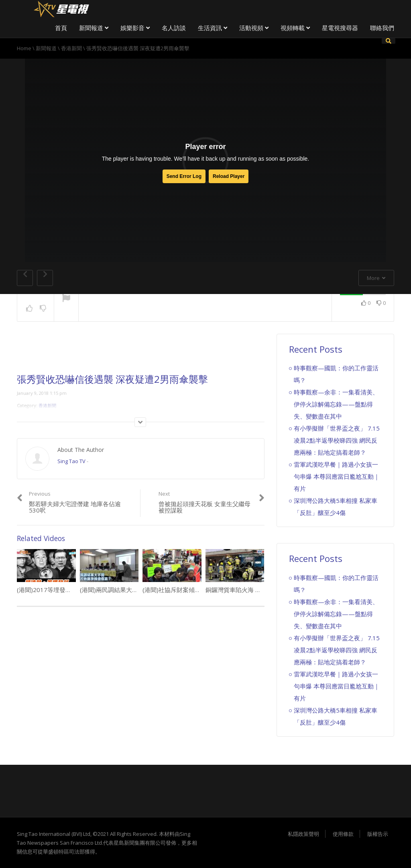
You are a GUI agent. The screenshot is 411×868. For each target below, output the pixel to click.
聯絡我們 (382, 28)
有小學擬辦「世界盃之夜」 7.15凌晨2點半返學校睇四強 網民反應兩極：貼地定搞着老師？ (337, 440)
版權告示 (378, 834)
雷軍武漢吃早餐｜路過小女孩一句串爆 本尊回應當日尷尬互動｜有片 (337, 476)
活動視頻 (254, 28)
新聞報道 (94, 28)
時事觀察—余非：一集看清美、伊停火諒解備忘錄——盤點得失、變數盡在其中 (336, 404)
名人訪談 (174, 28)
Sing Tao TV (71, 461)
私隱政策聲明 (303, 834)
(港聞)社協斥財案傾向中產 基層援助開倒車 (199, 590)
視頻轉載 (295, 28)
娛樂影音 (135, 28)
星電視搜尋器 (340, 28)
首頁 (61, 28)
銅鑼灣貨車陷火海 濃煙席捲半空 (248, 590)
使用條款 (343, 834)
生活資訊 (213, 28)
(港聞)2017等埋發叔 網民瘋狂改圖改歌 (71, 590)
